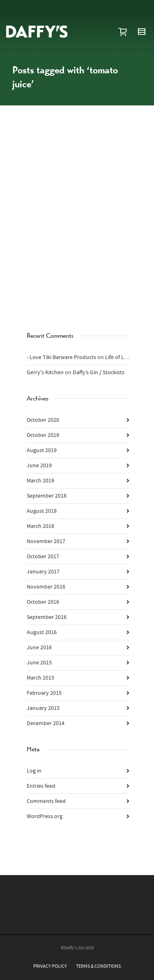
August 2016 (42, 632)
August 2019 (42, 450)
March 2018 (40, 526)
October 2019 (43, 435)
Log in (34, 771)
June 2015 (39, 663)
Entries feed (41, 786)
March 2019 (40, 481)
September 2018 (47, 496)
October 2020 (43, 420)
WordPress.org (45, 816)
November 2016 (46, 587)
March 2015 (40, 678)
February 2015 (44, 693)
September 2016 (47, 617)
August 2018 (42, 511)
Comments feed (46, 801)
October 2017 (43, 557)
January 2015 (43, 708)
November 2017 (46, 541)
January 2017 (43, 572)
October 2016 (43, 602)
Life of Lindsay (123, 357)
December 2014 (46, 723)
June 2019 (39, 466)
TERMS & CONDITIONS (98, 966)
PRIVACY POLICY (50, 966)
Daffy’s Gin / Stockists (99, 373)
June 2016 (39, 648)
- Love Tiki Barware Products (61, 357)
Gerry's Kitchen (45, 373)
